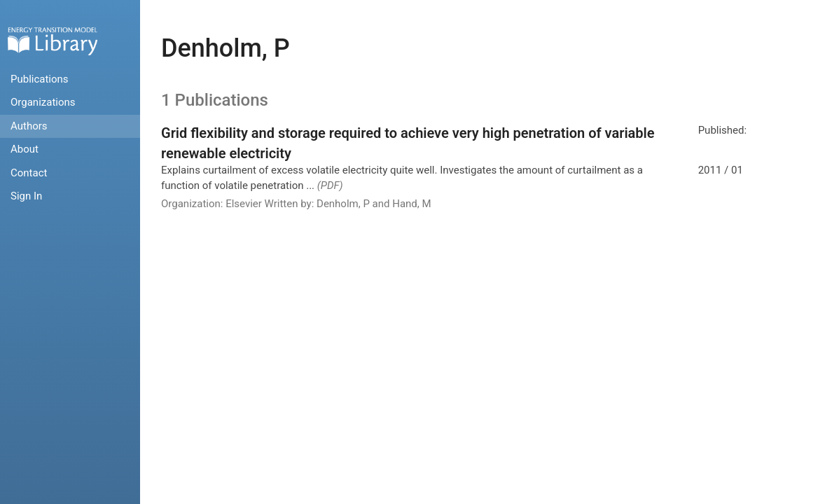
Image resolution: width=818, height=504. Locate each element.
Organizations (43, 102)
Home (53, 41)
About (25, 149)
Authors (29, 126)
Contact (29, 173)
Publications (40, 79)
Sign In (26, 196)
